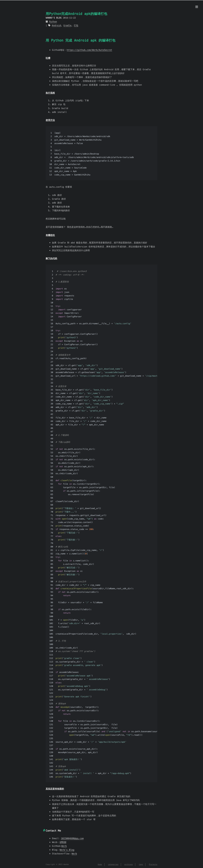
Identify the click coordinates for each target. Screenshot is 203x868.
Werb (64, 846)
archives (129, 865)
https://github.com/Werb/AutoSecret (90, 50)
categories (113, 865)
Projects (153, 865)
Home (100, 865)
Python (53, 22)
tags (141, 865)
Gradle (67, 25)
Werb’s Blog (67, 850)
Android (56, 25)
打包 (76, 25)
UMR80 (63, 842)
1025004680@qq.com (72, 838)
